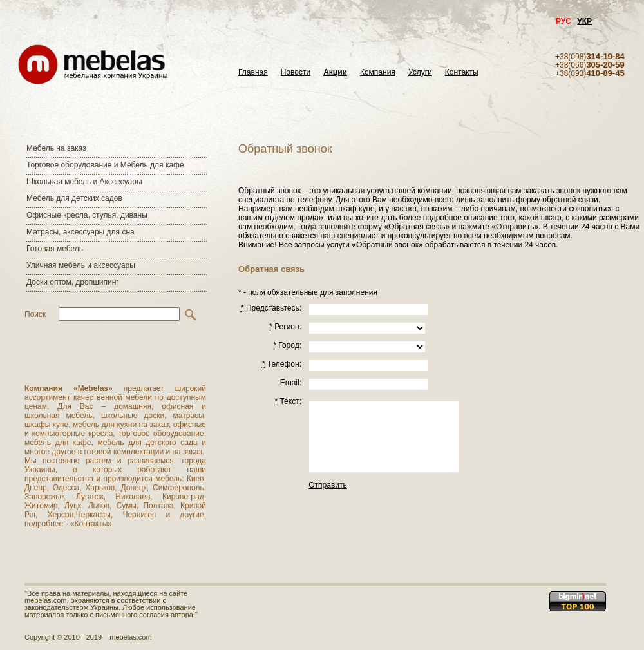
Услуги (420, 72)
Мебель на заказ (56, 148)
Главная (253, 72)
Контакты (462, 72)
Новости (296, 72)
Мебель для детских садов (74, 198)
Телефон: (282, 364)
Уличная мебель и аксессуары (81, 265)
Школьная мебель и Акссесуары (84, 182)
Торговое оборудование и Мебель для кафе (105, 165)
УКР (584, 21)
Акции (335, 72)
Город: (287, 345)
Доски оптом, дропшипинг (73, 282)
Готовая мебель (55, 249)
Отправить (328, 485)
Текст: (288, 401)
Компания (378, 72)
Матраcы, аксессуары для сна (80, 232)
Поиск (35, 314)
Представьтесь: (271, 308)
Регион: (285, 327)
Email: (291, 383)
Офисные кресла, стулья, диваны (87, 215)
